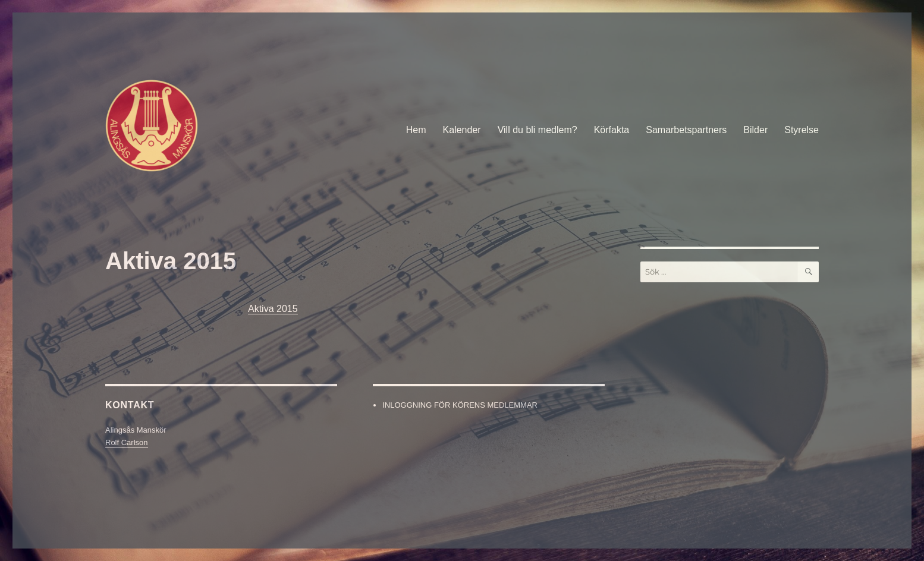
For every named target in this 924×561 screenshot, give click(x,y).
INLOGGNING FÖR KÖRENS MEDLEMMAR (460, 405)
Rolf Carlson (127, 442)
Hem (416, 130)
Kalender (462, 130)
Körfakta (612, 130)
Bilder (755, 130)
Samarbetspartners (686, 130)
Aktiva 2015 (273, 309)
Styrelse (802, 130)
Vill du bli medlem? (538, 130)
